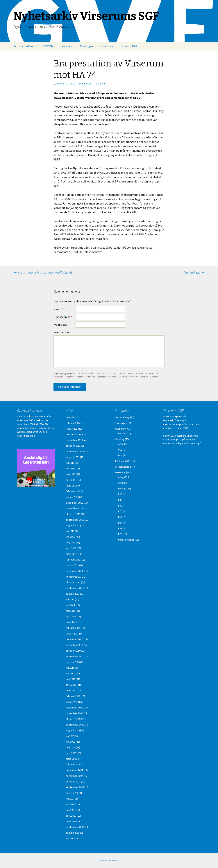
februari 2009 (73, 764)
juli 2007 (70, 799)
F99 (120, 506)
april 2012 (71, 548)
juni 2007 (70, 804)
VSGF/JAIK (48, 46)
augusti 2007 (73, 793)
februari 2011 (73, 628)
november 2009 (74, 713)
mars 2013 (71, 486)
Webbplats (60, 325)
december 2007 (74, 770)
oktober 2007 (73, 782)
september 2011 (75, 588)
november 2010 (74, 645)
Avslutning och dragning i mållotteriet (43, 272)
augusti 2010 (73, 662)
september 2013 (75, 451)
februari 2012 (73, 560)
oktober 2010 (73, 651)
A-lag (121, 444)
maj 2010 (71, 679)
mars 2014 (71, 417)
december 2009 (74, 708)
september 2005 (75, 827)
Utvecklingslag (126, 540)
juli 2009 (70, 736)
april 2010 (71, 685)
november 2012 (74, 508)
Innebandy (107, 46)
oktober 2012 (73, 514)
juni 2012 (70, 537)
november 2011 (74, 577)
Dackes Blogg (122, 417)
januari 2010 (72, 702)
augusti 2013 (73, 457)
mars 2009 (71, 759)
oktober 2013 (73, 446)
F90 (120, 494)
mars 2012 (71, 554)
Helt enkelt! (194, 272)
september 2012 (75, 520)
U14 (120, 455)
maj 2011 (71, 611)
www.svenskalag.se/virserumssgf (182, 443)
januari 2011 (72, 634)
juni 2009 (70, 742)
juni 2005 (70, 838)
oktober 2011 (73, 582)
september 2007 (75, 787)
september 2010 (75, 656)
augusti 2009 (73, 730)
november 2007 (74, 776)
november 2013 (74, 440)
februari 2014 (73, 423)
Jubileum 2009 (129, 46)
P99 (120, 534)
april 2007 (71, 816)
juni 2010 (70, 673)
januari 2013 (72, 497)
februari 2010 (73, 696)
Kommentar (61, 332)
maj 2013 (71, 474)
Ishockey (67, 46)
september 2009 (75, 725)
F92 (120, 500)
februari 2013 (73, 491)
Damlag (122, 433)
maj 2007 (71, 810)
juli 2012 (70, 531)
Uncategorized (123, 467)
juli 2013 (70, 463)
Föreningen (86, 46)
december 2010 (74, 639)
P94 (120, 523)
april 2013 (71, 480)
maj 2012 (71, 542)
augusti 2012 (73, 525)
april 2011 (71, 616)
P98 (120, 528)
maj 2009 (71, 747)
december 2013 (74, 434)
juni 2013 (70, 469)
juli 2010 (70, 668)
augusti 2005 (73, 833)
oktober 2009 (73, 719)
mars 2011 (71, 622)
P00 (120, 511)
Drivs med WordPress (109, 860)
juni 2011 (70, 605)
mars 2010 (71, 690)
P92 (120, 517)
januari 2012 (72, 565)
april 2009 (71, 753)
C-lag (121, 483)
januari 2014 (72, 429)
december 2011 (74, 571)
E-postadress (63, 317)
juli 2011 (70, 599)
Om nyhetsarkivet (24, 46)
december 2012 (74, 503)
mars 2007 (71, 821)
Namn (58, 309)
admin (101, 84)
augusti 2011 (73, 594)
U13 (120, 450)
